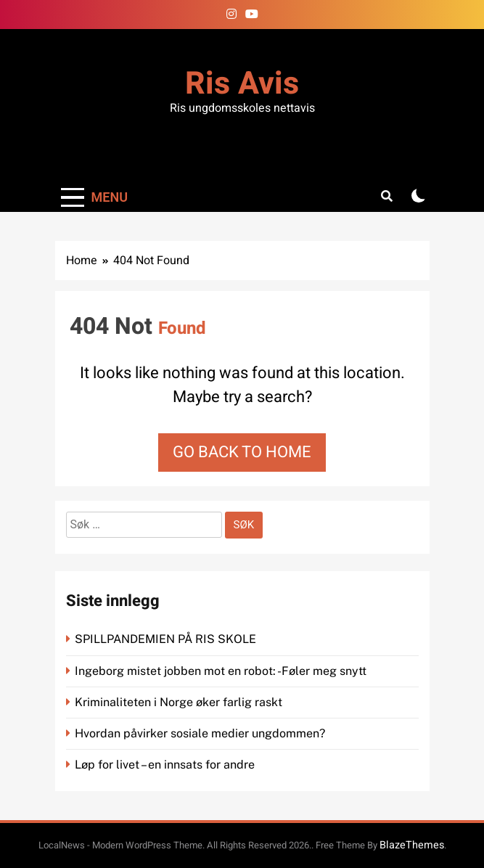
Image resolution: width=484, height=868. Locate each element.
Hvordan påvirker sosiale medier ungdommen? (200, 733)
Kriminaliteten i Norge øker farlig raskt (180, 702)
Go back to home (242, 452)
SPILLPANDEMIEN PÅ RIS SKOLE (167, 639)
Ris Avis (242, 84)
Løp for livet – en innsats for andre (165, 765)
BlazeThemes (412, 845)
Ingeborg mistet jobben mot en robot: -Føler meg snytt (222, 671)
